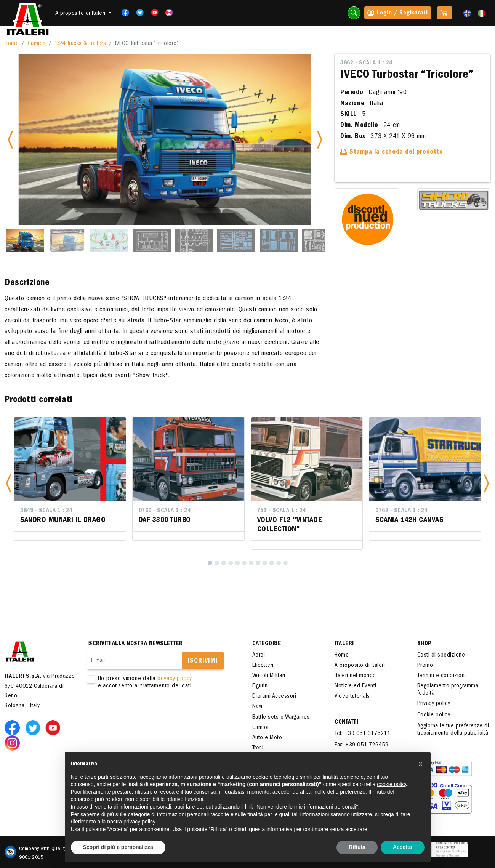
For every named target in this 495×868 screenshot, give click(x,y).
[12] (285, 563)
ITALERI (344, 644)
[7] (251, 563)
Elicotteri (263, 666)
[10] (272, 563)
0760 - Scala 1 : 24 (165, 511)
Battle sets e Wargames (281, 717)
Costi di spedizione (441, 655)
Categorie (267, 644)
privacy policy (175, 679)
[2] (217, 563)
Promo (425, 666)
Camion (37, 44)
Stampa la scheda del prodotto (392, 152)
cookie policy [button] (392, 784)
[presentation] (145, 714)
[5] (237, 563)
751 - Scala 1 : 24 (282, 511)
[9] (265, 563)
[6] (244, 563)
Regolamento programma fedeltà (448, 690)
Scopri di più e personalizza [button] (118, 847)
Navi (257, 707)
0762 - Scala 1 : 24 (401, 511)
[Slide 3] (109, 240)
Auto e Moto (267, 738)
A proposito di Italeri (360, 666)
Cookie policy (434, 715)
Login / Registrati (398, 14)
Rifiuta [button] (357, 847)
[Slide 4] (152, 240)
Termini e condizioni (442, 676)
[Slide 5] (194, 240)
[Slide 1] (25, 240)
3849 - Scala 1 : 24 (46, 511)
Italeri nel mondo (355, 676)
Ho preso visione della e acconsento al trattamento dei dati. (159, 683)
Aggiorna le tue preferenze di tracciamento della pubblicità (453, 730)
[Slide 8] (321, 240)
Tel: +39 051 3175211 (362, 734)
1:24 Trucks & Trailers (80, 44)
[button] (8, 483)
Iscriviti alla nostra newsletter (135, 644)
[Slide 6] (236, 240)
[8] (258, 563)
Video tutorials (352, 697)
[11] (279, 563)
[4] (231, 563)
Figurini (261, 686)
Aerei (259, 655)
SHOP (425, 644)
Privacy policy (434, 704)
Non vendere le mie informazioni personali (306, 807)
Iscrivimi (203, 661)
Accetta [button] (403, 847)
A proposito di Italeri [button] (81, 14)
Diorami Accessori (274, 697)
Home (12, 44)
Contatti (346, 722)
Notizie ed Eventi (356, 686)
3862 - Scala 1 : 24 (366, 63)
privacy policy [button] (139, 822)
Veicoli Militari (269, 676)
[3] (224, 563)
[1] (210, 563)
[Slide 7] (279, 240)
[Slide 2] (67, 240)
